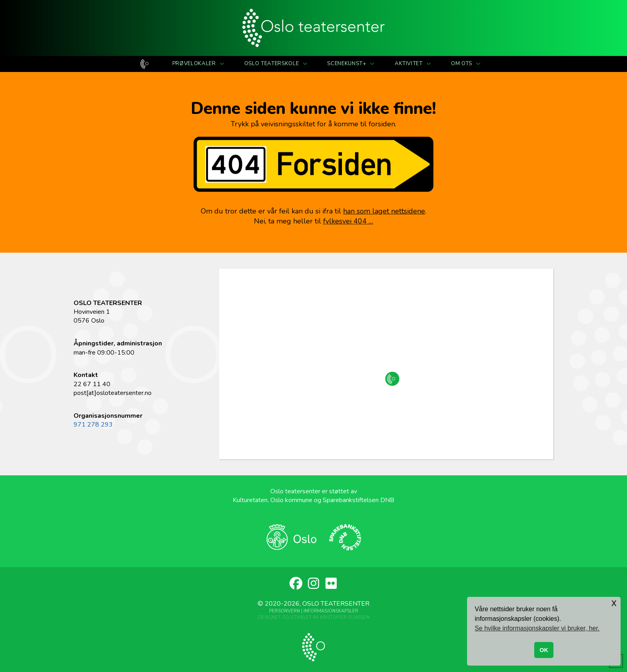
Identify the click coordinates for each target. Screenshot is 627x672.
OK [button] (544, 650)
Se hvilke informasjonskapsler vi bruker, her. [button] (537, 628)
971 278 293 (93, 425)
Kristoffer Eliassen (345, 617)
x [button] (614, 603)
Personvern (285, 611)
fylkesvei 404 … (348, 221)
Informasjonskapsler (331, 611)
